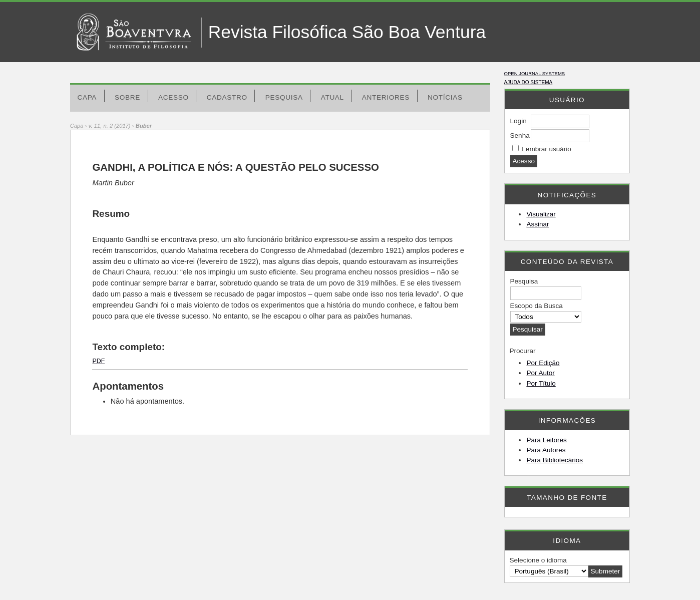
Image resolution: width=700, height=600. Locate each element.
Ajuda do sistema (529, 82)
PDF (98, 361)
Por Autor (540, 373)
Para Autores (546, 450)
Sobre (127, 97)
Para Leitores (546, 440)
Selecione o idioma (538, 560)
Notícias (445, 97)
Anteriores (386, 97)
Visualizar (541, 214)
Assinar (538, 224)
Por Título (541, 383)
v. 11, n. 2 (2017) (110, 126)
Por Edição (543, 363)
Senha (520, 135)
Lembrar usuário (546, 149)
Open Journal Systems (535, 73)
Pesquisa (284, 97)
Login (518, 121)
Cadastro (227, 97)
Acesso (173, 97)
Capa (87, 97)
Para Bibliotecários (555, 460)
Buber (144, 126)
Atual (332, 97)
